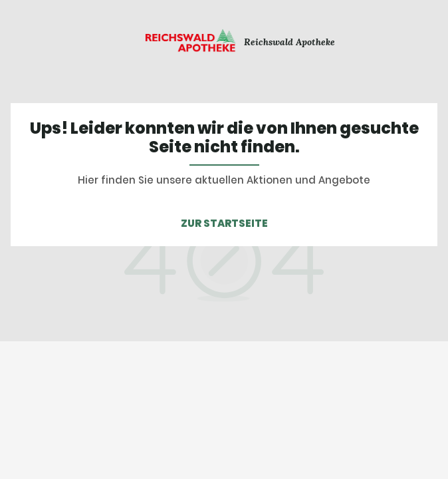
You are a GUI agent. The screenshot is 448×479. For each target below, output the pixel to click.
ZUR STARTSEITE (224, 223)
